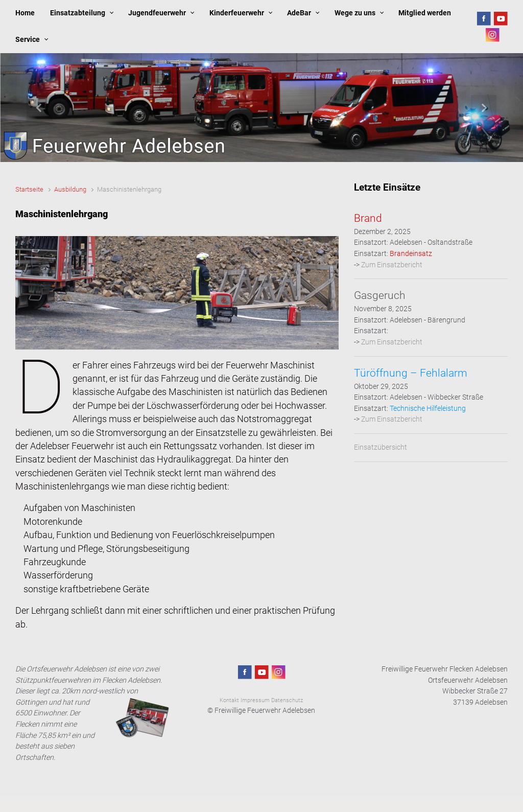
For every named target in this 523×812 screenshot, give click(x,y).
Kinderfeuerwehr (237, 13)
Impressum (255, 700)
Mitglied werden (425, 13)
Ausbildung (70, 189)
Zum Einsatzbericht (392, 265)
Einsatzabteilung (78, 13)
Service (28, 40)
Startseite (29, 189)
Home (25, 13)
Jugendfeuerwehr (157, 13)
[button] (39, 108)
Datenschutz (287, 700)
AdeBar (299, 13)
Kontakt (229, 700)
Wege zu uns (355, 13)
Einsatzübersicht (381, 447)
